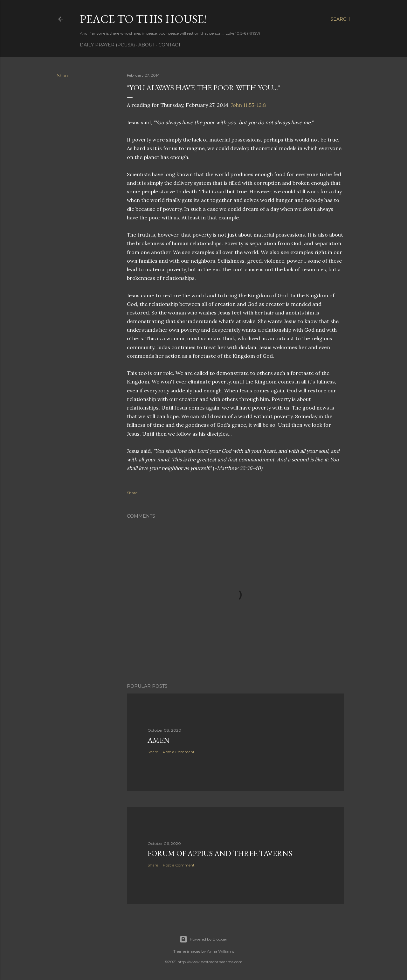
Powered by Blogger (203, 939)
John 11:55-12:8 (248, 105)
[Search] (340, 19)
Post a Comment (179, 752)
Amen (159, 740)
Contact (169, 45)
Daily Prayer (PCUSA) (107, 45)
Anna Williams (221, 951)
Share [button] (63, 76)
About (147, 45)
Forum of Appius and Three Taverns (220, 853)
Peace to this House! (143, 19)
